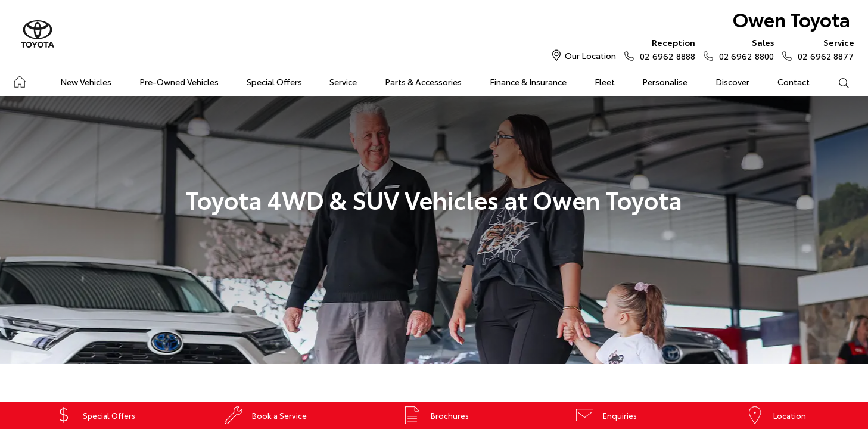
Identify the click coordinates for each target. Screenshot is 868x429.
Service (343, 82)
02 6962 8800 (744, 49)
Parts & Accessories (423, 82)
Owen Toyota (791, 19)
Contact (794, 82)
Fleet (605, 82)
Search (836, 82)
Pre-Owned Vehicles (179, 82)
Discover (732, 82)
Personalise (665, 82)
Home (19, 80)
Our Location (590, 55)
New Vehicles (86, 82)
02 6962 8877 (823, 49)
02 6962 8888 (665, 49)
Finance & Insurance (528, 82)
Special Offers (274, 82)
